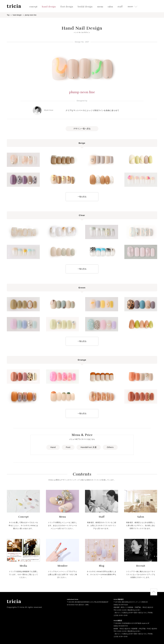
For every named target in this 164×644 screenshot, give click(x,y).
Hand (53, 447)
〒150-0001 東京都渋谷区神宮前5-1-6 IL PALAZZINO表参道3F (88, 602)
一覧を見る (82, 197)
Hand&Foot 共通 (89, 447)
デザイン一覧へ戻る (82, 129)
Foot (68, 447)
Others (110, 447)
